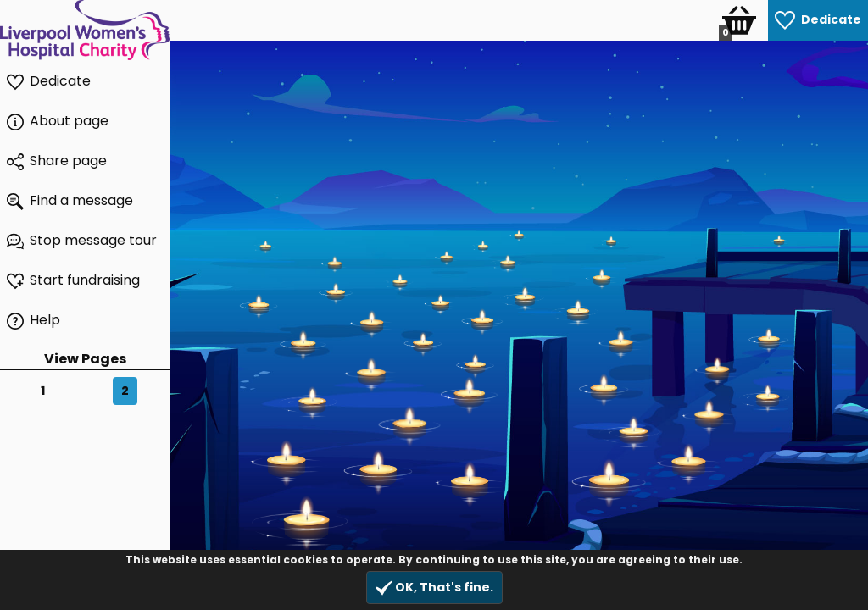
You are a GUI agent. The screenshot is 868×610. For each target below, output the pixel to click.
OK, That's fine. (434, 588)
